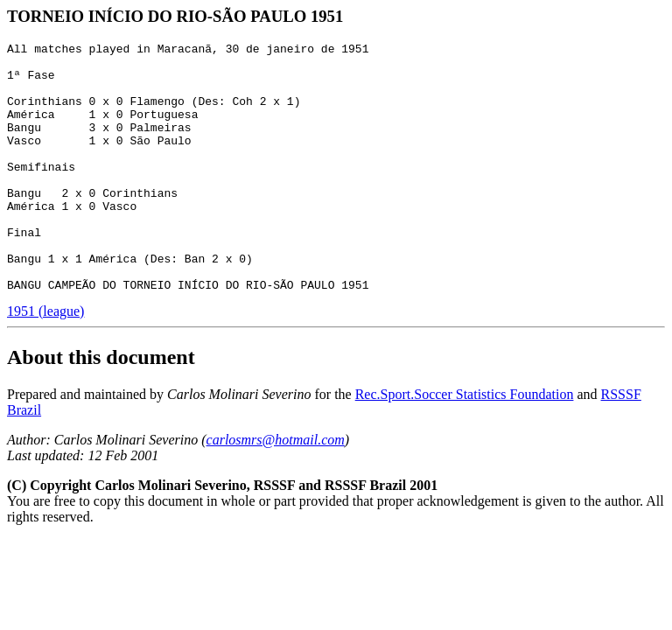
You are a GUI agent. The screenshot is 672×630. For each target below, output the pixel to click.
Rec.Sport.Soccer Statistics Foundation (465, 444)
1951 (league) (45, 361)
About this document (101, 407)
